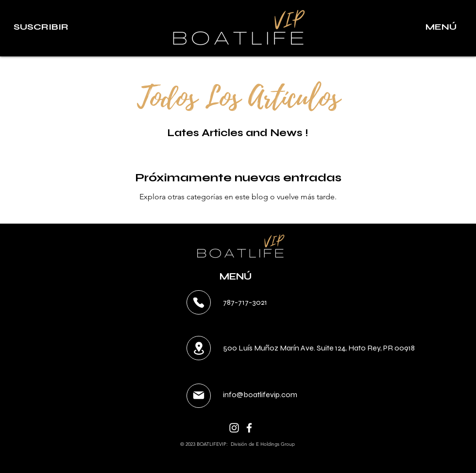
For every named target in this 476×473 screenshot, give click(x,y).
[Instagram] (234, 428)
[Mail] (199, 395)
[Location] (199, 348)
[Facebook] (249, 428)
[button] (41, 27)
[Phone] (198, 303)
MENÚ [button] (236, 276)
